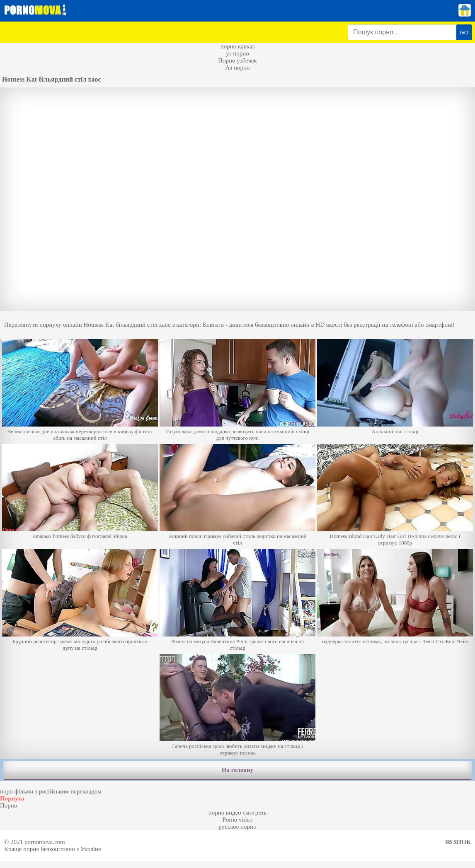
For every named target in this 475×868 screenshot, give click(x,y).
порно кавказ (238, 46)
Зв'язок (458, 842)
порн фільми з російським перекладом (51, 791)
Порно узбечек (237, 60)
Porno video (238, 820)
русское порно (237, 827)
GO (464, 33)
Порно (8, 805)
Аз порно (237, 68)
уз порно (237, 53)
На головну (237, 770)
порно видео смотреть (238, 813)
